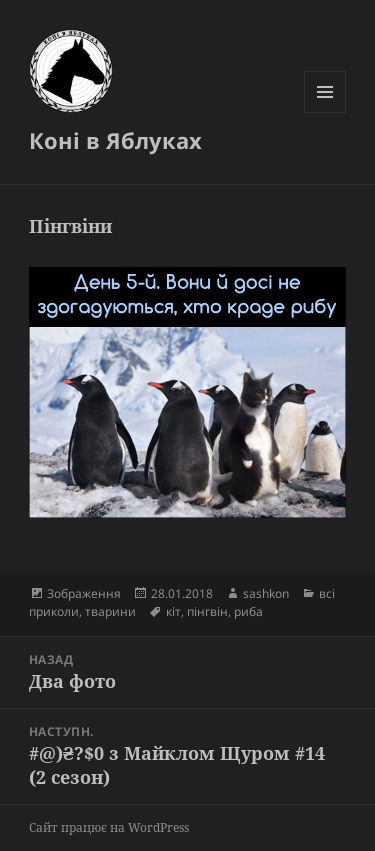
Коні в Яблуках (115, 140)
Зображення (84, 593)
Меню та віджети (325, 112)
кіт (173, 611)
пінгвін (207, 611)
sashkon (266, 593)
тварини (110, 611)
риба (248, 611)
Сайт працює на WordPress (109, 827)
